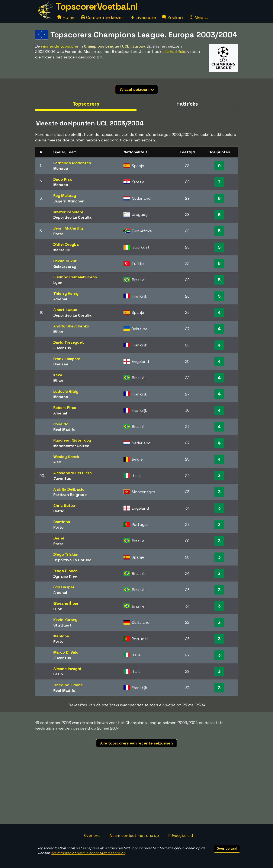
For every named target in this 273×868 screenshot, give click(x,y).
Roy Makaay (65, 196)
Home (66, 17)
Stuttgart (62, 625)
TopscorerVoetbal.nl (97, 7)
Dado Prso (63, 179)
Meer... (198, 17)
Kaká (58, 375)
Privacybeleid (181, 835)
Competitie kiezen (103, 17)
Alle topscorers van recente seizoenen (136, 743)
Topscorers (86, 104)
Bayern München (69, 201)
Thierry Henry (66, 293)
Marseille (62, 250)
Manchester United (71, 446)
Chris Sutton (65, 505)
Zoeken (172, 17)
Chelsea (61, 364)
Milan (58, 332)
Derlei (59, 538)
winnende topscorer (60, 46)
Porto (59, 234)
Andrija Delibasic (69, 489)
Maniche (61, 636)
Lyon (58, 283)
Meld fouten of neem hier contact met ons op (88, 853)
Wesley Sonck (66, 457)
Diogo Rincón (66, 571)
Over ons (92, 835)
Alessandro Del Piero (73, 473)
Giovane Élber (66, 603)
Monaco (61, 168)
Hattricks (187, 104)
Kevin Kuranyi (66, 620)
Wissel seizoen (137, 89)
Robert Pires (65, 408)
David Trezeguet (69, 342)
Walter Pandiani (68, 212)
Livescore (143, 17)
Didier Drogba (66, 244)
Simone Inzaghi (67, 669)
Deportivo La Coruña (72, 217)
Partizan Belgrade (70, 495)
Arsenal (60, 299)
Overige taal (227, 848)
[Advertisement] (136, 792)
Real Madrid (64, 429)
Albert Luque (65, 310)
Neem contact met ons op (134, 835)
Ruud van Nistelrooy (72, 440)
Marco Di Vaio (66, 652)
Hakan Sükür (65, 261)
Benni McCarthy (68, 228)
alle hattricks (174, 52)
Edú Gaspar (64, 587)
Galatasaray (65, 266)
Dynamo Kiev (65, 576)
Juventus (62, 348)
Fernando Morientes (72, 163)
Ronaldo (61, 424)
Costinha (62, 522)
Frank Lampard (67, 359)
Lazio (58, 674)
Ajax (57, 462)
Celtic (59, 511)
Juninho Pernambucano (75, 277)
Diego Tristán (66, 554)
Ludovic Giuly (66, 391)
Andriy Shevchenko (71, 326)
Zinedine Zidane (68, 685)
